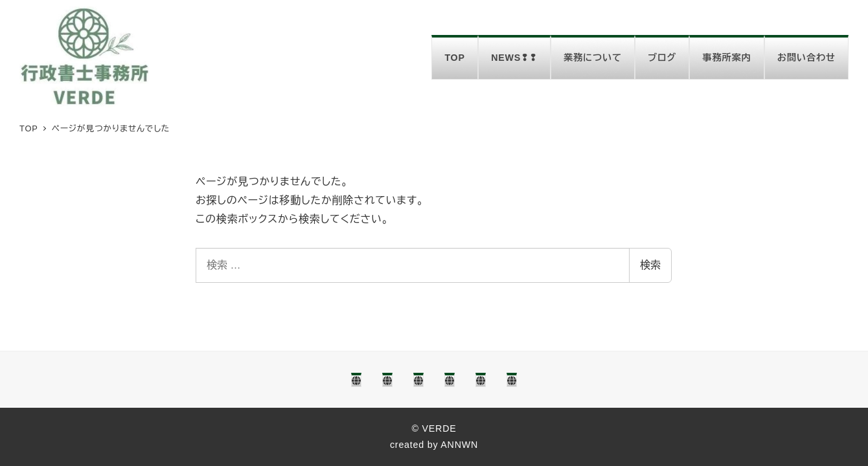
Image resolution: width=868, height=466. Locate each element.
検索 (650, 265)
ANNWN (459, 445)
